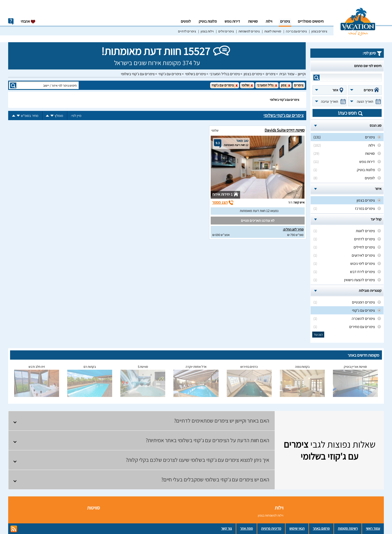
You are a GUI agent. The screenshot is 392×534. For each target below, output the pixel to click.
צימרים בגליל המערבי (225, 74)
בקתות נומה (302, 367)
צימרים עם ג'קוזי (170, 74)
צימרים (285, 21)
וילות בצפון (207, 31)
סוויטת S (143, 367)
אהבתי (28, 21)
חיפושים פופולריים (311, 21)
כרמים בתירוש (249, 367)
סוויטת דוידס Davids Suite (285, 130)
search (316, 78)
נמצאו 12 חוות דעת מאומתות (259, 211)
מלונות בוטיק (208, 21)
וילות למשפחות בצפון (271, 515)
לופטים (186, 21)
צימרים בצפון (319, 31)
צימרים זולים (226, 31)
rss (14, 529)
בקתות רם (90, 367)
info (11, 22)
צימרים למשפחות (249, 31)
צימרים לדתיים (187, 31)
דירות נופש (232, 21)
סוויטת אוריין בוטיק (355, 367)
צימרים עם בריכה (296, 31)
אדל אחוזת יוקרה (196, 367)
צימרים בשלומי (195, 74)
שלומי (215, 130)
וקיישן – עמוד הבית (293, 74)
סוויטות (253, 21)
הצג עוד (318, 334)
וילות (269, 21)
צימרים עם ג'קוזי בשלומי (138, 74)
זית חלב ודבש (37, 367)
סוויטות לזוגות (273, 31)
